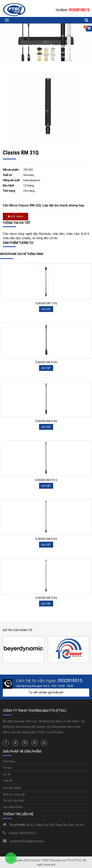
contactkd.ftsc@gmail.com (27, 841)
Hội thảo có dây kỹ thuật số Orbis (62, 52)
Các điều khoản (13, 807)
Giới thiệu (9, 761)
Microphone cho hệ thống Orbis (46, 57)
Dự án (7, 774)
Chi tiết (46, 309)
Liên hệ (8, 781)
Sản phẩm (30, 52)
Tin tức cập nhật (13, 801)
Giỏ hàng (15, 216)
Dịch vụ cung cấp (14, 794)
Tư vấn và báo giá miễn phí (46, 692)
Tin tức (7, 768)
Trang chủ (13, 52)
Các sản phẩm (12, 788)
